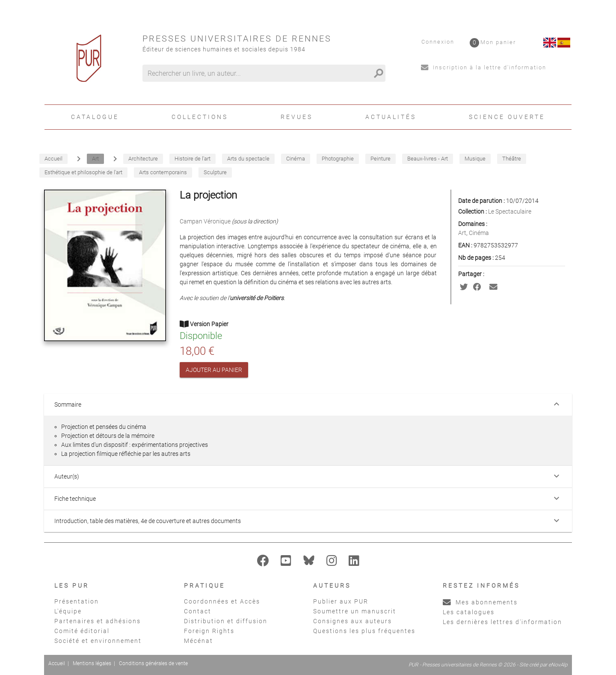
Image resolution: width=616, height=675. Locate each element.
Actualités (391, 117)
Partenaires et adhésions (98, 621)
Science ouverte (507, 117)
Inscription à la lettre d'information (484, 67)
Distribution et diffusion (226, 621)
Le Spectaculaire (510, 211)
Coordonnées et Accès (222, 601)
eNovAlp (558, 665)
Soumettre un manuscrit (355, 611)
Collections (200, 117)
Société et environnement (98, 641)
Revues (297, 117)
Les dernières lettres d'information (502, 622)
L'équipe (68, 611)
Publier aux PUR (341, 601)
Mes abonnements (480, 602)
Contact (198, 611)
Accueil (57, 663)
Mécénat (198, 641)
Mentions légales (92, 663)
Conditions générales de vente (153, 663)
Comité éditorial (82, 631)
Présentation (77, 601)
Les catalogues (469, 612)
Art (462, 233)
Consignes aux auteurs (352, 621)
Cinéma (479, 233)
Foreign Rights (209, 631)
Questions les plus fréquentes (364, 631)
